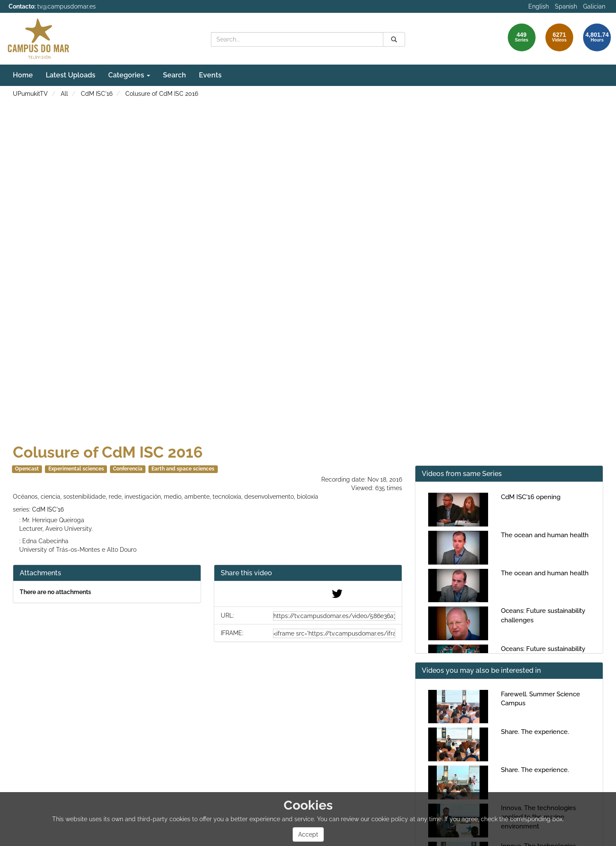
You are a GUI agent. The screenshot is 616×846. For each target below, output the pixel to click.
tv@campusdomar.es (67, 6)
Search (175, 75)
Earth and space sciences (183, 469)
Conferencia (128, 469)
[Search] (394, 39)
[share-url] (334, 616)
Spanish (566, 6)
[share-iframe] (334, 633)
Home (23, 75)
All (64, 94)
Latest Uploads (71, 75)
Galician (594, 6)
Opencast (27, 469)
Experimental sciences (76, 469)
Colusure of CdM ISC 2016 (162, 94)
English (539, 6)
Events (210, 75)
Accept (308, 834)
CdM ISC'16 (97, 94)
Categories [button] (129, 75)
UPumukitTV (30, 94)
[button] (308, 573)
